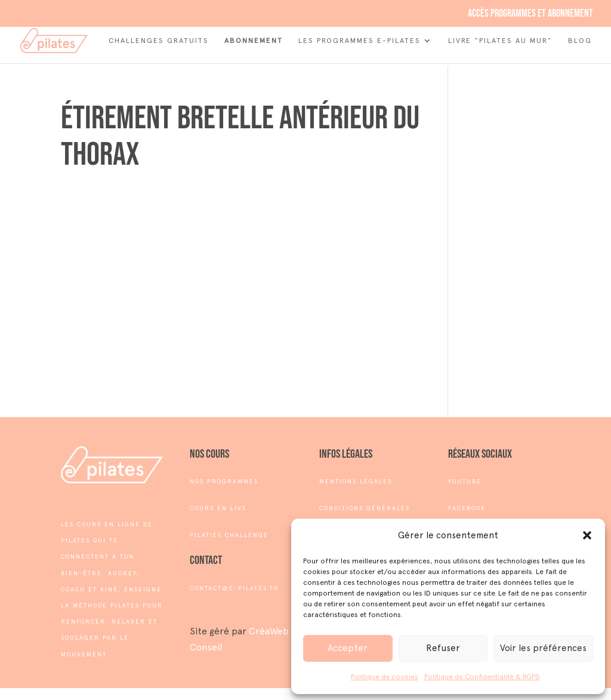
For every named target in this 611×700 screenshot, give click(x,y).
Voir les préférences (543, 648)
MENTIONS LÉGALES (356, 481)
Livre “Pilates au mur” (500, 41)
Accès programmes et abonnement (530, 14)
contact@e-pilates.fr (234, 588)
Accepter (348, 648)
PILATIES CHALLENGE (229, 535)
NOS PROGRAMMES (224, 481)
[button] (587, 535)
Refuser (443, 648)
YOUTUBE (465, 481)
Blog (580, 41)
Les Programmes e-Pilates (359, 41)
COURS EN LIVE (218, 508)
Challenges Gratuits (159, 41)
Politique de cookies (385, 677)
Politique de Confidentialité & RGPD (482, 677)
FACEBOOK (467, 508)
